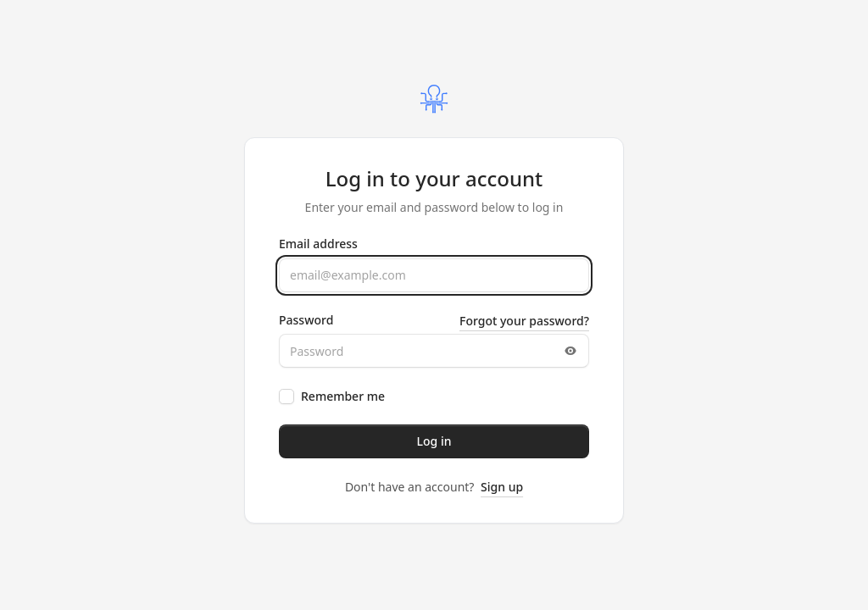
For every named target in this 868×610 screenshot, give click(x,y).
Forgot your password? (524, 321)
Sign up (502, 487)
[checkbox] (287, 396)
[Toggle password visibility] (570, 351)
